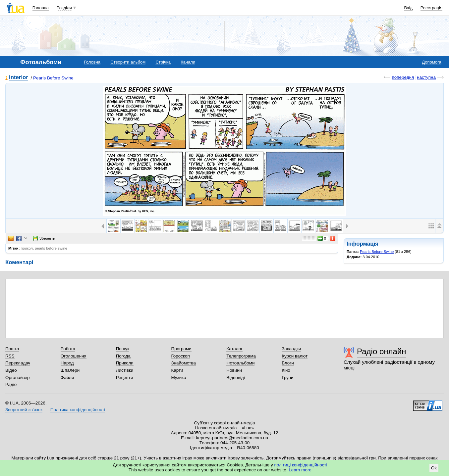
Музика (178, 378)
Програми (181, 349)
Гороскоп (180, 356)
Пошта (12, 349)
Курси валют (295, 356)
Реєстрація (431, 8)
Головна (41, 8)
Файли (67, 378)
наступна (426, 77)
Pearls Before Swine (53, 78)
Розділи (64, 8)
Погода (123, 356)
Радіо (11, 384)
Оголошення (74, 356)
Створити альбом (128, 62)
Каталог (234, 349)
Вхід (409, 8)
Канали (188, 62)
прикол (27, 248)
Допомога (431, 62)
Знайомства (183, 363)
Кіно (286, 370)
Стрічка (163, 62)
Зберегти (44, 238)
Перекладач (18, 363)
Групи (287, 378)
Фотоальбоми (240, 363)
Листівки (125, 370)
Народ (67, 363)
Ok (434, 468)
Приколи (125, 363)
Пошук (123, 349)
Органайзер (17, 378)
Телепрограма (241, 356)
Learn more (300, 470)
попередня (403, 77)
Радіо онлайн (382, 351)
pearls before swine (51, 248)
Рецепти (125, 378)
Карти (177, 370)
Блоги (288, 363)
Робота (68, 349)
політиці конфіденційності (301, 465)
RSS (10, 356)
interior (19, 78)
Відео (11, 370)
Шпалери (70, 370)
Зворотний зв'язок (24, 410)
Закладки (291, 349)
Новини (234, 370)
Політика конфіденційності (78, 410)
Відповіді (236, 378)
